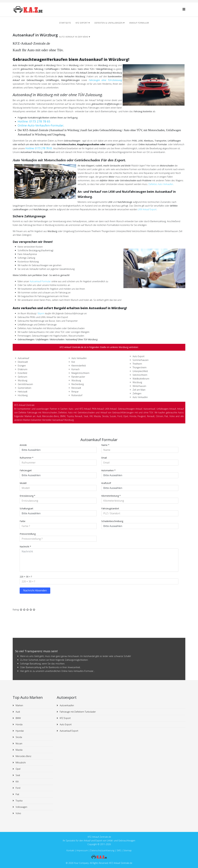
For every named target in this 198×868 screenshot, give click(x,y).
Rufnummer (27, 458)
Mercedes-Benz (23, 756)
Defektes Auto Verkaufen (161, 184)
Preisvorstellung (28, 534)
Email (104, 458)
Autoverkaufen (67, 705)
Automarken (108, 470)
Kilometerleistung (111, 496)
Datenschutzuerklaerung (102, 850)
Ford (18, 788)
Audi (17, 712)
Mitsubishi (20, 762)
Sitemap (127, 850)
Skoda (18, 737)
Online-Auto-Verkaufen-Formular (41, 125)
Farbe (23, 521)
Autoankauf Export (69, 731)
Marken (19, 705)
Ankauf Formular (139, 23)
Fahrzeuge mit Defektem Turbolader (77, 712)
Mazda (19, 750)
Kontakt (70, 850)
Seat (18, 775)
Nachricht (25, 547)
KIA (17, 782)
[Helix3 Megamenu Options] (184, 9)
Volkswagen (21, 807)
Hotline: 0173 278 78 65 (34, 121)
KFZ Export (82, 23)
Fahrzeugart (26, 470)
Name (105, 445)
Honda (19, 724)
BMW (18, 718)
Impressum (83, 850)
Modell (23, 483)
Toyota (19, 801)
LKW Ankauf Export (147, 209)
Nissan (19, 743)
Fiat (17, 794)
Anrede (23, 445)
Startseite (65, 23)
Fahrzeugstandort (110, 508)
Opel (18, 769)
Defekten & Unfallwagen (109, 23)
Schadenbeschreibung (112, 521)
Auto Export (65, 724)
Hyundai (19, 731)
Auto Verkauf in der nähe (74, 37)
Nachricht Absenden (35, 590)
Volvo (18, 813)
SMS (119, 850)
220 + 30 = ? (26, 577)
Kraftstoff (106, 483)
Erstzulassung (27, 496)
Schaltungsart (26, 508)
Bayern (41, 313)
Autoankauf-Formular (40, 281)
